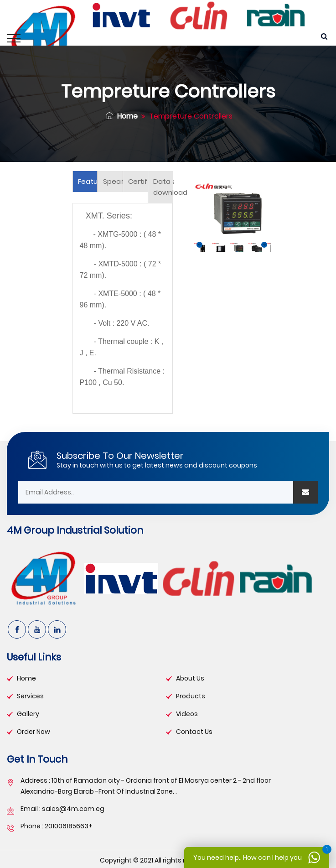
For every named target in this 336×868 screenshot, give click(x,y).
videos (187, 714)
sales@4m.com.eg (73, 809)
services (30, 696)
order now (34, 732)
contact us (194, 732)
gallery (28, 714)
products (191, 696)
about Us (190, 678)
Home (122, 116)
